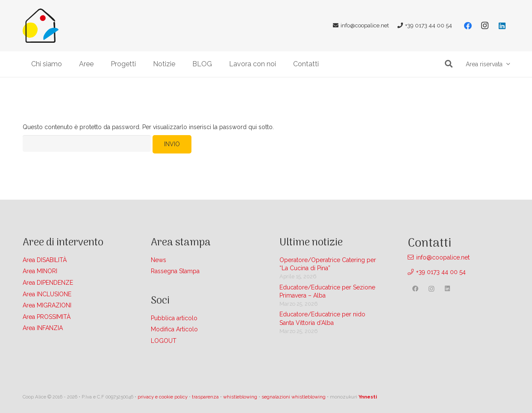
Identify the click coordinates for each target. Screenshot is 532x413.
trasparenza (205, 397)
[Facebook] (468, 26)
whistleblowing (240, 397)
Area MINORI (40, 271)
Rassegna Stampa (175, 271)
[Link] (41, 26)
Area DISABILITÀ (45, 260)
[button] (449, 64)
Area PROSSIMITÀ (47, 317)
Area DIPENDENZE (48, 283)
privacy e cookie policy (163, 397)
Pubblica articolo (174, 318)
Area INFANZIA (43, 328)
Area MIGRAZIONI (47, 305)
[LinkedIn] (502, 26)
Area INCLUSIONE (47, 294)
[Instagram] (485, 26)
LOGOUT (164, 341)
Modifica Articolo (174, 329)
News (159, 260)
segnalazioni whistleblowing (294, 397)
